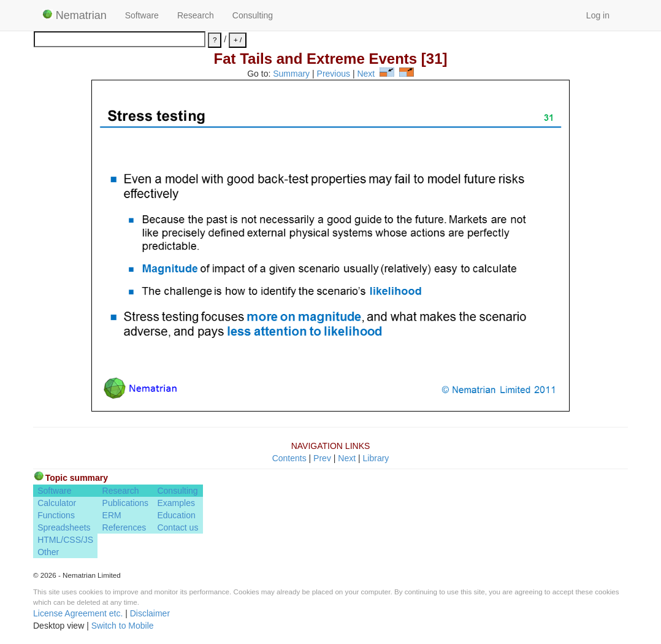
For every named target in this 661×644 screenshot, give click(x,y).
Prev (322, 458)
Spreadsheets (64, 527)
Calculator (57, 503)
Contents (289, 458)
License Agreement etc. (78, 613)
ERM (112, 515)
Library (376, 458)
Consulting (253, 15)
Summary (291, 74)
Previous (334, 74)
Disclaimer (150, 613)
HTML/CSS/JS (65, 540)
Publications (126, 503)
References (124, 527)
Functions (56, 515)
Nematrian (75, 15)
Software (142, 15)
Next (366, 74)
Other (48, 552)
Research (196, 15)
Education (176, 515)
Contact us (178, 527)
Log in (598, 15)
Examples (176, 503)
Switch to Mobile (123, 626)
